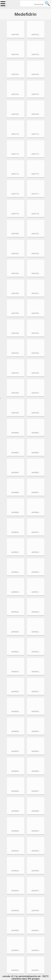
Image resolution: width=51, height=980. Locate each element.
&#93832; (16, 752)
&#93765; (36, 75)
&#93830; (16, 732)
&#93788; (16, 314)
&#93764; (16, 75)
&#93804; (16, 473)
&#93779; (36, 214)
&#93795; (36, 373)
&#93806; (16, 493)
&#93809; (36, 513)
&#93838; (16, 811)
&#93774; (16, 174)
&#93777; (36, 194)
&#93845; (36, 871)
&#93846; (16, 891)
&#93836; (16, 791)
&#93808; (16, 513)
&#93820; (16, 632)
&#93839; (36, 811)
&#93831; (36, 732)
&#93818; (16, 612)
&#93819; (36, 612)
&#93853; (36, 951)
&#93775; (36, 174)
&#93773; (36, 154)
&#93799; (36, 413)
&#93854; (16, 971)
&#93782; (16, 254)
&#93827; (36, 692)
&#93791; (36, 334)
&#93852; (16, 951)
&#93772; (16, 154)
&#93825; (36, 672)
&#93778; (16, 214)
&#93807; (36, 493)
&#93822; (16, 652)
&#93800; (16, 433)
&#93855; (36, 971)
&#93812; (16, 553)
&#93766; (16, 95)
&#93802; (16, 453)
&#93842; (16, 851)
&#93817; (36, 592)
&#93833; (36, 752)
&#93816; (16, 592)
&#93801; (36, 433)
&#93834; (16, 772)
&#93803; (36, 453)
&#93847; (36, 891)
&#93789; (36, 314)
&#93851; (36, 931)
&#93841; (36, 831)
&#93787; (36, 294)
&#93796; (16, 393)
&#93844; (16, 871)
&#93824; (16, 672)
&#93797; (36, 393)
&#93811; (36, 533)
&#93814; (16, 572)
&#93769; (36, 115)
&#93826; (16, 692)
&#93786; (16, 294)
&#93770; (16, 134)
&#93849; (36, 911)
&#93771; (36, 134)
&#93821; (36, 632)
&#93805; (36, 473)
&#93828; (16, 712)
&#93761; (36, 35)
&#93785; (36, 274)
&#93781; (36, 234)
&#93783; (36, 254)
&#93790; (16, 334)
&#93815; (36, 572)
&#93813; (36, 553)
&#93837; (36, 791)
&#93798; (16, 413)
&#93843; (36, 851)
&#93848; (16, 911)
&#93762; (16, 55)
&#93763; (36, 55)
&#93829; (36, 712)
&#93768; (16, 115)
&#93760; (16, 35)
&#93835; (36, 772)
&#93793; (36, 353)
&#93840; (16, 831)
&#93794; (16, 373)
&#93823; (36, 652)
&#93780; (16, 234)
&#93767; (36, 95)
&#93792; (16, 353)
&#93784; (16, 274)
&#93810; (16, 533)
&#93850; (16, 931)
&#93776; (16, 194)
